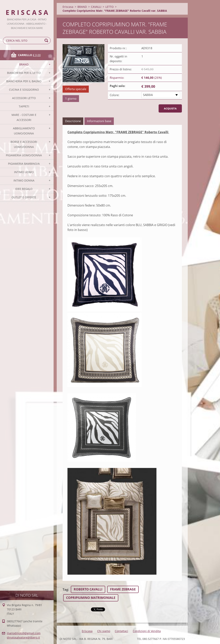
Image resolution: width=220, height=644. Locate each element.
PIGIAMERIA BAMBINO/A (24, 164)
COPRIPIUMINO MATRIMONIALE (91, 598)
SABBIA (148, 95)
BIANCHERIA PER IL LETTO (24, 73)
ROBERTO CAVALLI (88, 589)
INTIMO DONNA (24, 180)
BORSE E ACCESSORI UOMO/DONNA (24, 144)
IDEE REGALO (24, 189)
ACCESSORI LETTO (24, 98)
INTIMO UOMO (24, 172)
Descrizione (73, 121)
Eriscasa (68, 7)
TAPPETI (24, 106)
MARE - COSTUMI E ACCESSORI (24, 117)
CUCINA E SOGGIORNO (24, 90)
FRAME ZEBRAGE (123, 589)
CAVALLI (96, 7)
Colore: (114, 95)
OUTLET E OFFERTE (24, 197)
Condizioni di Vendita (147, 631)
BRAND (24, 64)
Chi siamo (104, 631)
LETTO (110, 7)
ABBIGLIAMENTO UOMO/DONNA (24, 131)
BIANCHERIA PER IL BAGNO (24, 81)
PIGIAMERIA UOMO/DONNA (24, 155)
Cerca (47, 41)
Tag (65, 589)
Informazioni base (99, 121)
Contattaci (121, 631)
